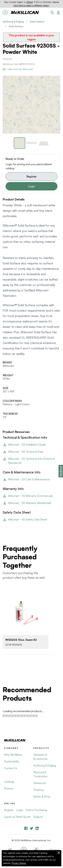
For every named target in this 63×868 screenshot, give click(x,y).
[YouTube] (32, 828)
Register (32, 176)
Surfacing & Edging (13, 22)
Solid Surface (37, 22)
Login (32, 186)
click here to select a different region (31, 5)
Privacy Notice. (19, 863)
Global (29, 2)
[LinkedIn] (37, 828)
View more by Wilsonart (18, 69)
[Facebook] (26, 828)
